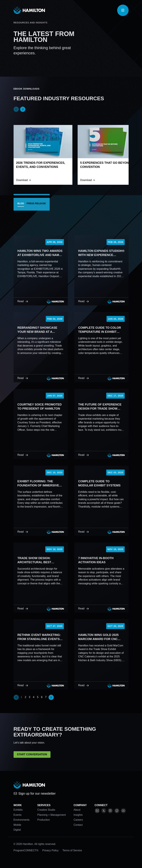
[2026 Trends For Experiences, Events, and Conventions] (43, 155)
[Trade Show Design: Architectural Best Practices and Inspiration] (41, 578)
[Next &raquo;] (51, 697)
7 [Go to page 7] (46, 697)
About (77, 810)
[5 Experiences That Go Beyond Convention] (107, 155)
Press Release (36, 203)
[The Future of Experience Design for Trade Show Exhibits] (101, 424)
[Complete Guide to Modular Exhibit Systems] (101, 501)
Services (44, 805)
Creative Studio (46, 810)
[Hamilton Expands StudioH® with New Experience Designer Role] (101, 270)
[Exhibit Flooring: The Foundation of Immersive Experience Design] (41, 501)
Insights (78, 815)
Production (44, 820)
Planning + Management (51, 815)
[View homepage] (29, 10)
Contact (78, 825)
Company (80, 805)
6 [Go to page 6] (42, 697)
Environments (22, 820)
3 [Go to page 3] (29, 697)
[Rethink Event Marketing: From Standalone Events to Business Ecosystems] (41, 654)
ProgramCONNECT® (26, 850)
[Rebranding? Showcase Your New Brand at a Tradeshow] (41, 347)
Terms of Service (72, 850)
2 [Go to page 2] (25, 697)
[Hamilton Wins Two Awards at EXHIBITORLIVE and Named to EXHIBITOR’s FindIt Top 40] (41, 270)
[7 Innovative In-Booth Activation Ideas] (101, 578)
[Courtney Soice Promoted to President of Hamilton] (41, 424)
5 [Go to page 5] (38, 697)
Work (18, 805)
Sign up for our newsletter (35, 793)
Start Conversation (32, 754)
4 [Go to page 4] (34, 697)
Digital (17, 830)
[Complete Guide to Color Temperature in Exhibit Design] (101, 347)
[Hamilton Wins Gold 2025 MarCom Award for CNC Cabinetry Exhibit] (101, 654)
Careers (78, 820)
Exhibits (18, 810)
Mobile (17, 825)
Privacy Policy (50, 850)
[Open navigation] (123, 10)
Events (18, 815)
